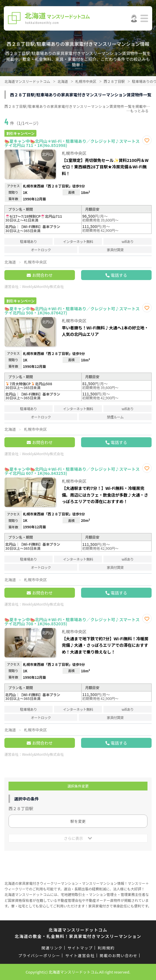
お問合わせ (42, 275)
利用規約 (106, 948)
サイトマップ (80, 948)
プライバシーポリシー (39, 955)
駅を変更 (78, 821)
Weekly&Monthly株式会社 (43, 286)
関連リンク (52, 948)
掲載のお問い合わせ (119, 955)
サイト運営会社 (80, 955)
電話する (119, 275)
